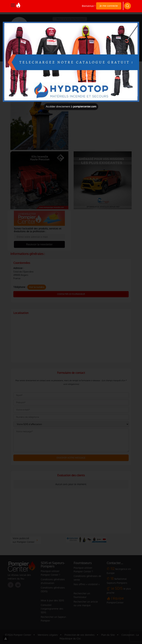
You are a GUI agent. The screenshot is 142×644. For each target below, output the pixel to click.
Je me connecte (109, 6)
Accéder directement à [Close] (71, 106)
